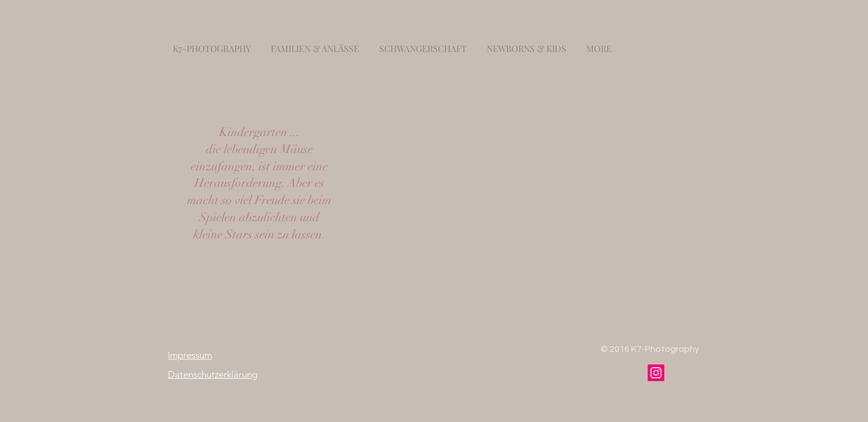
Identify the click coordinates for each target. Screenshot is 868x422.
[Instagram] (656, 373)
